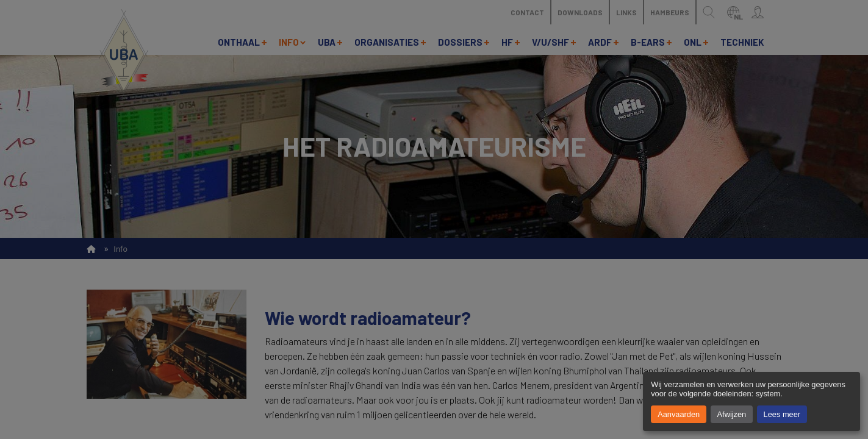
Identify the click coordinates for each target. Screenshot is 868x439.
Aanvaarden (679, 414)
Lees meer (782, 414)
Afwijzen (732, 414)
